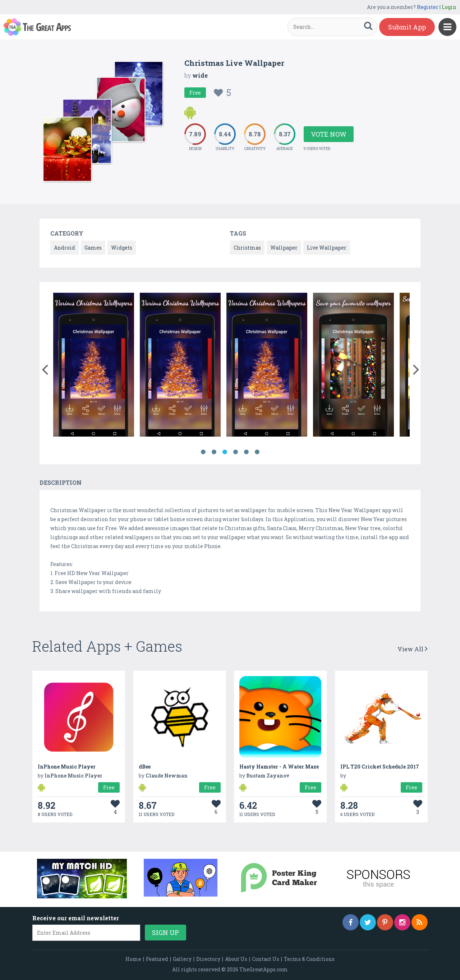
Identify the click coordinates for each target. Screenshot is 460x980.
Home (133, 959)
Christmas (247, 248)
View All (413, 649)
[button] (45, 368)
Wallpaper (284, 248)
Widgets (122, 248)
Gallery (182, 959)
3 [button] (225, 452)
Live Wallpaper (327, 248)
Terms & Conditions (309, 959)
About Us (236, 959)
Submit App (407, 27)
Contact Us (266, 959)
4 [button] (235, 452)
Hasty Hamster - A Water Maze (279, 767)
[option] (94, 366)
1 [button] (203, 452)
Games (93, 248)
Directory (208, 959)
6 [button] (257, 452)
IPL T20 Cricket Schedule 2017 (380, 767)
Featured (157, 959)
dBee (145, 767)
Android (65, 248)
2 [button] (214, 452)
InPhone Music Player (67, 767)
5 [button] (246, 452)
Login (449, 7)
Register (428, 7)
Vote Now (329, 134)
